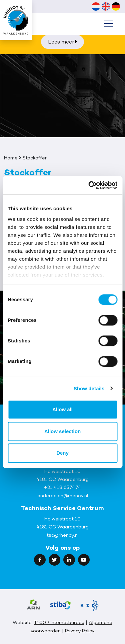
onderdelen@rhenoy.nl (63, 495)
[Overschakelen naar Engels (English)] (106, 6)
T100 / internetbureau (59, 622)
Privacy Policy (80, 631)
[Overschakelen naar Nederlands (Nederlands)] (96, 6)
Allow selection (62, 431)
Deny (62, 453)
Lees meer (63, 42)
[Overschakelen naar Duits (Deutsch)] (116, 6)
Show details (89, 388)
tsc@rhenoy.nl (63, 535)
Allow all (62, 409)
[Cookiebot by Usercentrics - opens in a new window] (89, 185)
